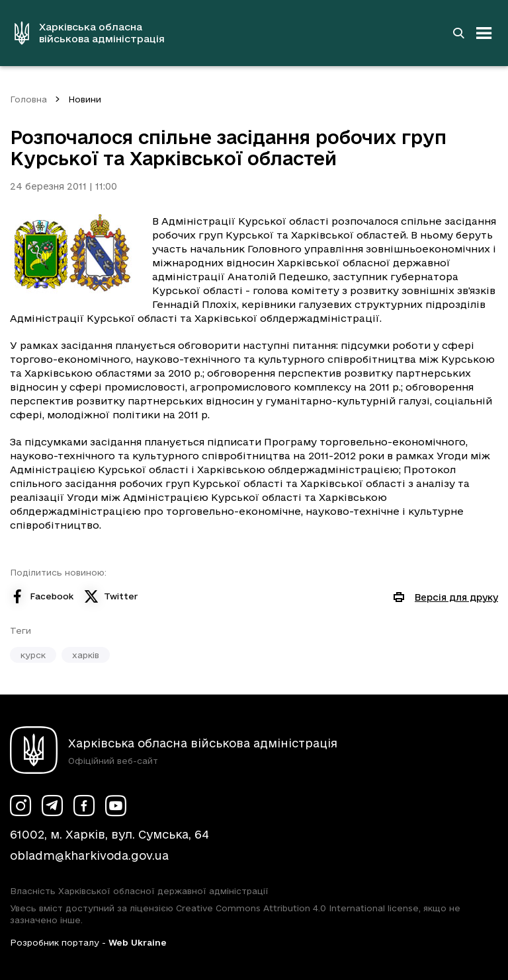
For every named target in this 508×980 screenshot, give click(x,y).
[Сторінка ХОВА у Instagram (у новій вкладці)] (21, 806)
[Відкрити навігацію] (484, 33)
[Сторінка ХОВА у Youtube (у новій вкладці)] (116, 806)
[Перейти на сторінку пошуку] (458, 33)
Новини (85, 99)
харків (86, 655)
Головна (28, 99)
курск (33, 655)
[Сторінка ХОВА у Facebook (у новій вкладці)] (84, 806)
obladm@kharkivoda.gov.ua (89, 855)
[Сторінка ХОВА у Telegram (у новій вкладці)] (52, 806)
